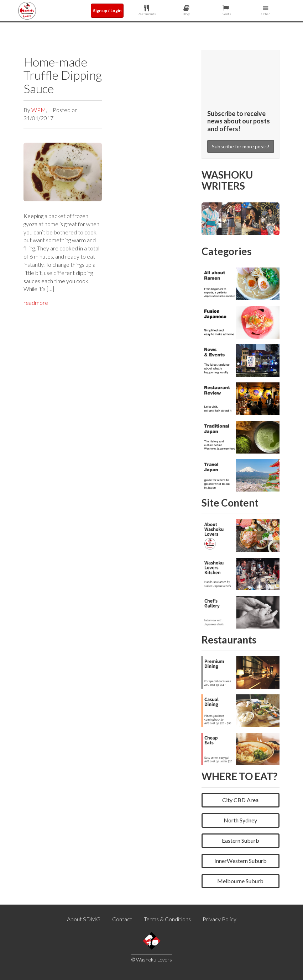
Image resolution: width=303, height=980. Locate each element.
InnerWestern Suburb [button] (241, 861)
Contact (122, 919)
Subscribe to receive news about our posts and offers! (239, 121)
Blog (186, 10)
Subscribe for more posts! (241, 146)
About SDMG (84, 919)
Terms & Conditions (167, 919)
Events (226, 10)
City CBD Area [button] (240, 800)
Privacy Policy (220, 919)
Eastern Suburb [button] (241, 840)
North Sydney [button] (240, 820)
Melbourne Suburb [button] (240, 881)
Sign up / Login (107, 10)
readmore (36, 303)
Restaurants (147, 10)
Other (265, 10)
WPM (39, 110)
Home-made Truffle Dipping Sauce (63, 75)
